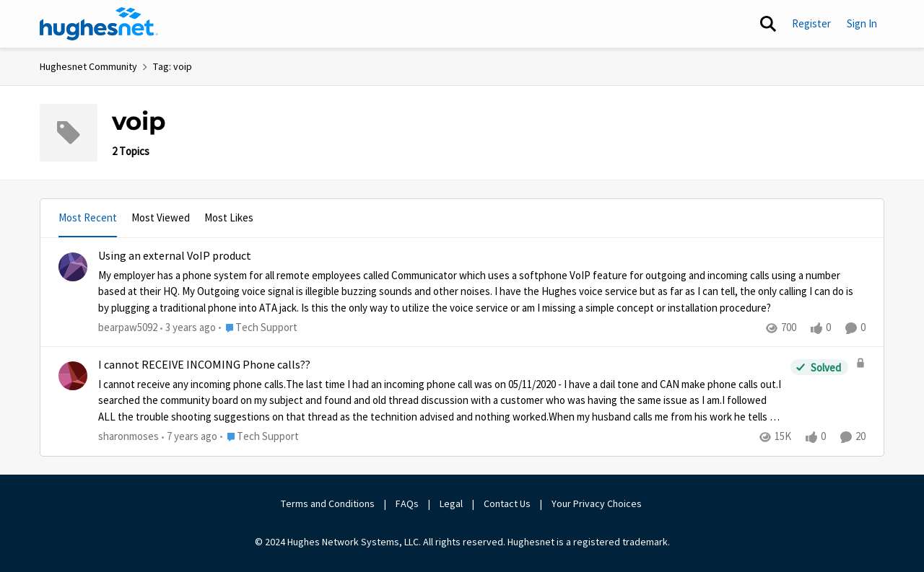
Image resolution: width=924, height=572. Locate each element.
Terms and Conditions (328, 503)
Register (811, 23)
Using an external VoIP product (175, 256)
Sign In (862, 23)
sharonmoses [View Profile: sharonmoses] (128, 437)
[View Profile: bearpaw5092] (73, 267)
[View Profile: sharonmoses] (73, 376)
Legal (451, 503)
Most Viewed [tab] (161, 217)
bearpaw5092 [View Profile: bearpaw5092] (128, 327)
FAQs (407, 503)
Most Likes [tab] (229, 217)
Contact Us (507, 503)
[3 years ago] (188, 328)
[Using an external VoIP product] (482, 291)
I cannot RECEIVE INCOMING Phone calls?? (204, 365)
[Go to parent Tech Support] (258, 328)
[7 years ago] (189, 437)
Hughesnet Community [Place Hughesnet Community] (88, 66)
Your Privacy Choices (598, 503)
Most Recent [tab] (88, 217)
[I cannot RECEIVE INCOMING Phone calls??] (441, 401)
